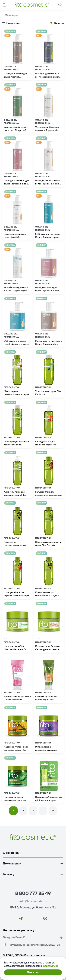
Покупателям (33, 864)
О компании (33, 853)
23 (53, 811)
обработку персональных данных (43, 945)
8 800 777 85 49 (33, 893)
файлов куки (50, 966)
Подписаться (61, 938)
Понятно (33, 972)
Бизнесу (33, 874)
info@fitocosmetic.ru (33, 901)
